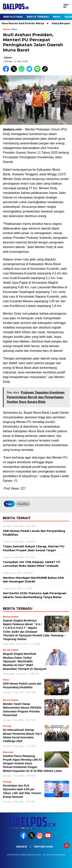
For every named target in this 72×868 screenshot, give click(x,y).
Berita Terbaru (38, 17)
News (57, 17)
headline (23, 504)
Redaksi (22, 847)
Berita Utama (13, 17)
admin (8, 58)
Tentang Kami (43, 847)
